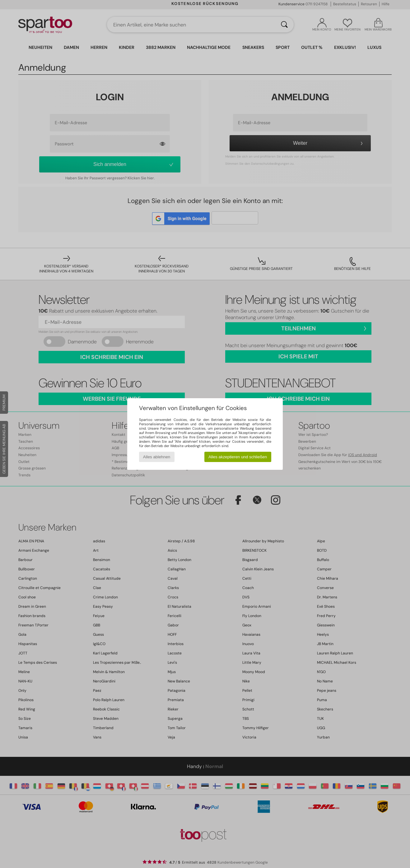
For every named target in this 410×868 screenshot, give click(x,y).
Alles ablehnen (157, 457)
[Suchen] (284, 25)
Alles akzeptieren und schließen (238, 457)
